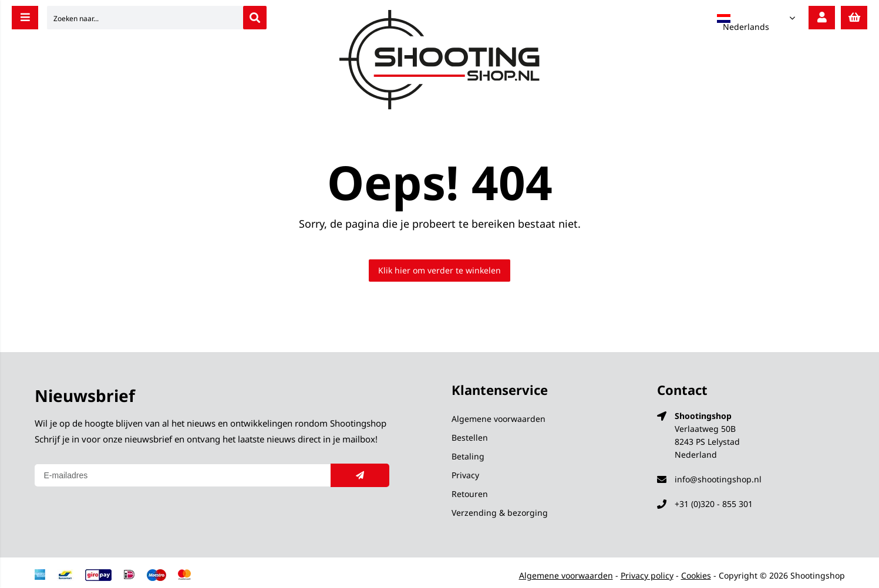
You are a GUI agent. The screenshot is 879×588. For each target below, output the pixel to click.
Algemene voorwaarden (499, 419)
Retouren (470, 494)
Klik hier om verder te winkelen (439, 270)
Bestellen (470, 437)
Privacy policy (647, 575)
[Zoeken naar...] (255, 18)
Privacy (465, 475)
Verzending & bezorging (500, 513)
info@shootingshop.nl (718, 479)
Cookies (696, 575)
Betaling (468, 456)
